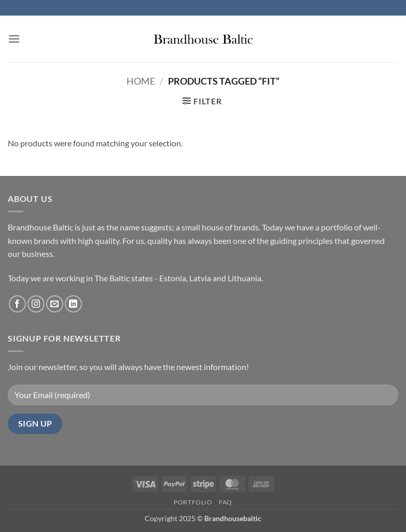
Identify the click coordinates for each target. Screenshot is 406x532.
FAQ (226, 502)
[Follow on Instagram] (36, 304)
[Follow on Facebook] (17, 304)
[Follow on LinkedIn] (73, 304)
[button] (14, 39)
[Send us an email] (55, 304)
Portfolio (193, 502)
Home (141, 81)
